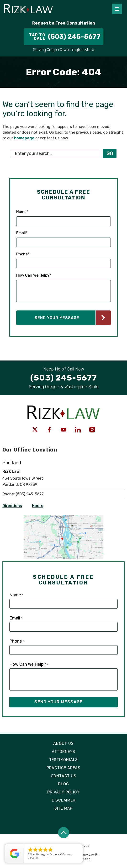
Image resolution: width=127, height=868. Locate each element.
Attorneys (63, 752)
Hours (38, 506)
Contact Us (64, 776)
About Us (63, 744)
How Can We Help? (34, 275)
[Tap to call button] (63, 37)
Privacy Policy (63, 792)
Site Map (63, 808)
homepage (24, 138)
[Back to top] (63, 833)
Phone (23, 254)
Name (22, 212)
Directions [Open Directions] (12, 506)
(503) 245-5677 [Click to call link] (30, 494)
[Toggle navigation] (117, 9)
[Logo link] (54, 9)
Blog (63, 784)
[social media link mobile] (35, 430)
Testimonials (64, 760)
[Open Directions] (63, 517)
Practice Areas (63, 768)
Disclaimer (64, 800)
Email (22, 233)
